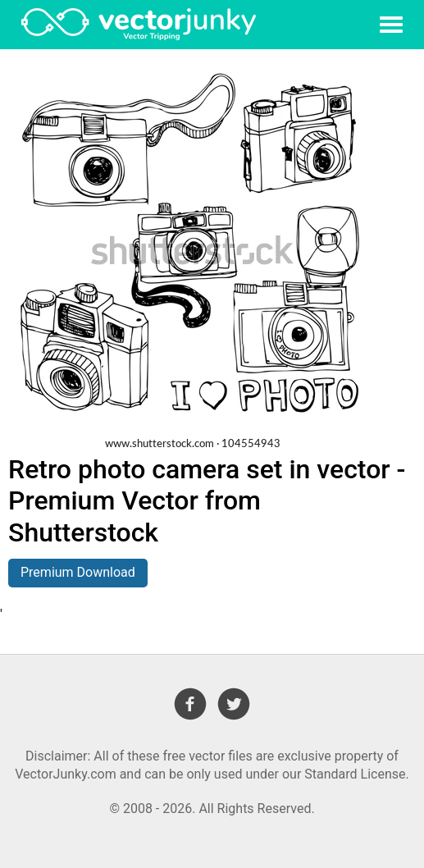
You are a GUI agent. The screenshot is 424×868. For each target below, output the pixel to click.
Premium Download (78, 572)
